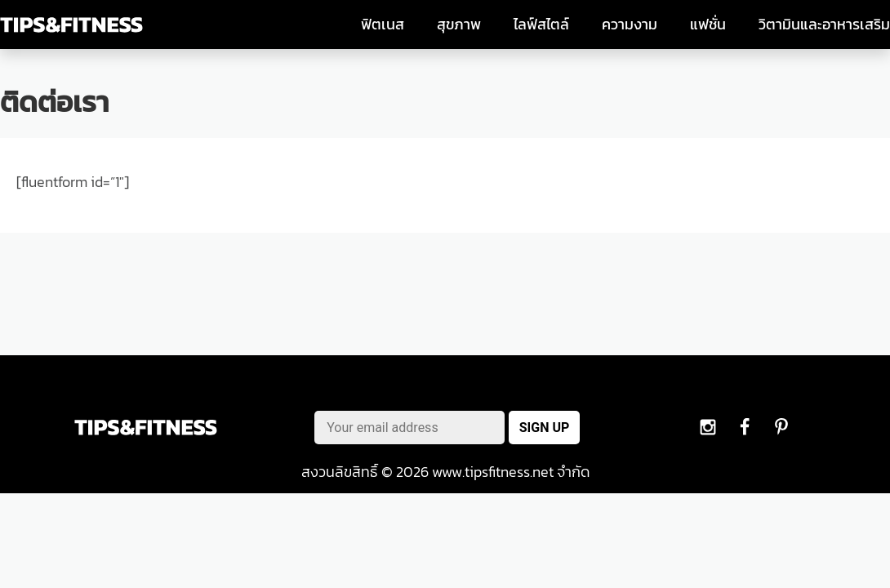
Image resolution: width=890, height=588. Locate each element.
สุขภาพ (459, 24)
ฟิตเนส (383, 24)
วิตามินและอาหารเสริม (824, 24)
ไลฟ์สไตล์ (541, 24)
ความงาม (630, 24)
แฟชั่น (708, 24)
